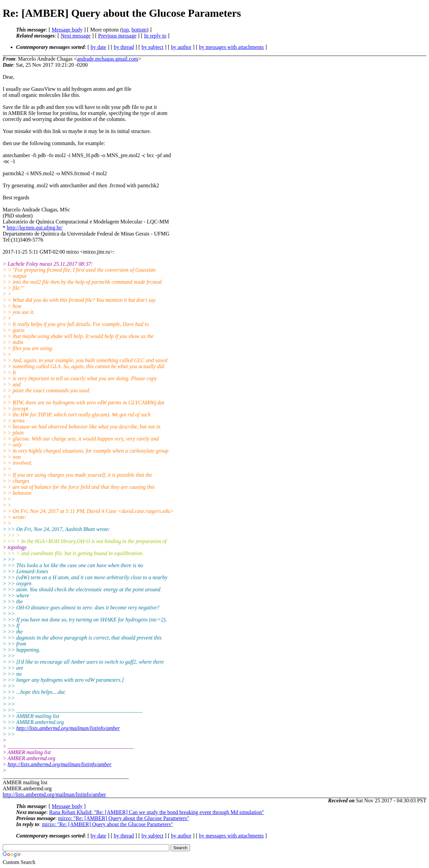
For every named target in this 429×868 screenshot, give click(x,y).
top (125, 30)
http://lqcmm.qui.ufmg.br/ (35, 228)
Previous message (117, 36)
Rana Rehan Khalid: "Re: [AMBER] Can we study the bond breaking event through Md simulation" (157, 812)
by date (98, 47)
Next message (76, 36)
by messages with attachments (231, 47)
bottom (139, 30)
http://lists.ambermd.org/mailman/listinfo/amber (68, 728)
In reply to (155, 36)
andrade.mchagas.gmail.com (107, 59)
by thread (124, 47)
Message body (67, 30)
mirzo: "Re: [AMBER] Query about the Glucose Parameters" (124, 818)
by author (181, 47)
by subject (152, 47)
